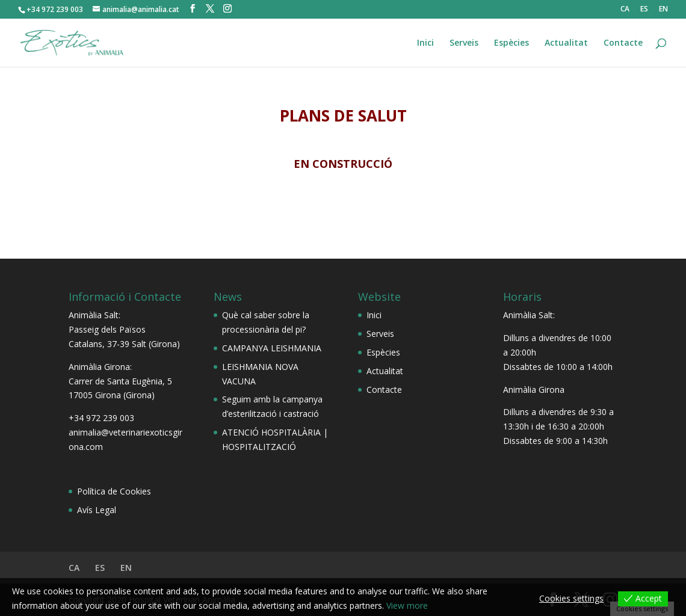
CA (625, 10)
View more (407, 605)
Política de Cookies (114, 491)
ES (644, 10)
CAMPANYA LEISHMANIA (272, 348)
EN (663, 10)
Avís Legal (97, 510)
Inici (425, 43)
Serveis (464, 43)
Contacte (623, 43)
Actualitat (566, 43)
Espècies (511, 43)
